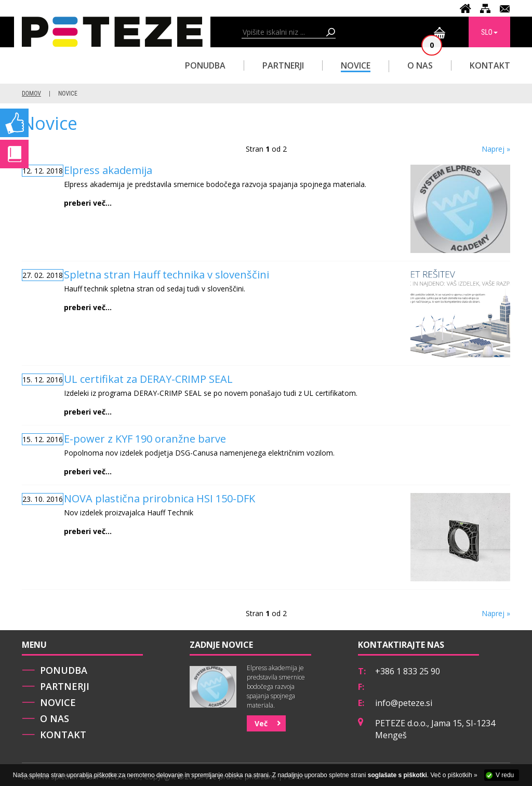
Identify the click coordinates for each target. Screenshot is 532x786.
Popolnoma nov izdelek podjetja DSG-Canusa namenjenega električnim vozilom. (229, 455)
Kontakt (490, 65)
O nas (55, 718)
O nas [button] (420, 65)
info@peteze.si (404, 703)
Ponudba (64, 670)
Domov (31, 94)
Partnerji (65, 686)
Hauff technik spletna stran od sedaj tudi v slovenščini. (229, 291)
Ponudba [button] (205, 65)
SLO (489, 32)
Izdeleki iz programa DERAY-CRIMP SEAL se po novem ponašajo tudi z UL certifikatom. (229, 395)
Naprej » (496, 149)
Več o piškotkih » (454, 775)
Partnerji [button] (283, 65)
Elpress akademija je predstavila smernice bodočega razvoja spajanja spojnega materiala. (229, 186)
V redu (505, 775)
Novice (356, 66)
